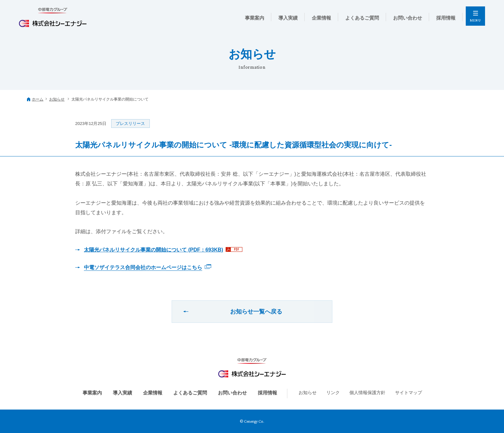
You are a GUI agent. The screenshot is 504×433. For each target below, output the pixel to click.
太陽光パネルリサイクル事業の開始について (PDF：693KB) (153, 250)
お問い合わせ (232, 393)
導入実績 (122, 393)
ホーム (38, 99)
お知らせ (57, 99)
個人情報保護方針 (367, 393)
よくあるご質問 (190, 393)
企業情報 (153, 393)
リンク (333, 393)
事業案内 (92, 393)
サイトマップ (409, 393)
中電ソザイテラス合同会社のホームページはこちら (143, 267)
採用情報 (267, 393)
